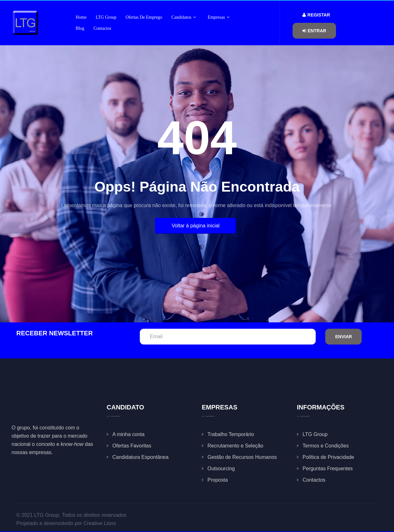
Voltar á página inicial (195, 226)
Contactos (102, 28)
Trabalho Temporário (231, 434)
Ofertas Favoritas (132, 446)
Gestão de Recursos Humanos (242, 457)
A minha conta (129, 434)
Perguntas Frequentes (328, 469)
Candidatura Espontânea (141, 457)
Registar (316, 15)
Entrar (314, 31)
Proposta (218, 480)
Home (81, 17)
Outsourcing (221, 469)
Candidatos (184, 17)
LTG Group (106, 17)
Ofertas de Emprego (144, 17)
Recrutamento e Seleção (236, 446)
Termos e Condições (326, 446)
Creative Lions (100, 523)
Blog (80, 28)
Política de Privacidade (329, 457)
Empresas (219, 17)
